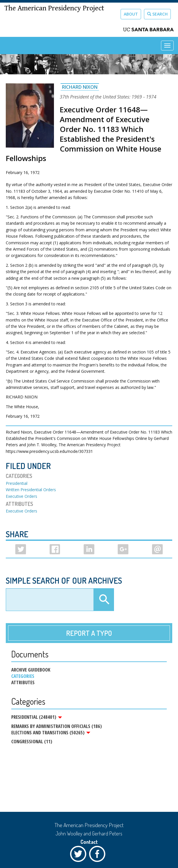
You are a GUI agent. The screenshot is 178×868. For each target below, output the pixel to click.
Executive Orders (21, 496)
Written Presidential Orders (31, 490)
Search (157, 14)
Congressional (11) (32, 741)
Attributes (23, 682)
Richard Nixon (80, 87)
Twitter (80, 855)
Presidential (17, 483)
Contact (89, 842)
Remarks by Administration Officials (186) (57, 726)
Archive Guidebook (31, 670)
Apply (104, 600)
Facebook (99, 855)
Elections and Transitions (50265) (51, 733)
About (131, 14)
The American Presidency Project (54, 8)
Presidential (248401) (37, 717)
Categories (23, 676)
